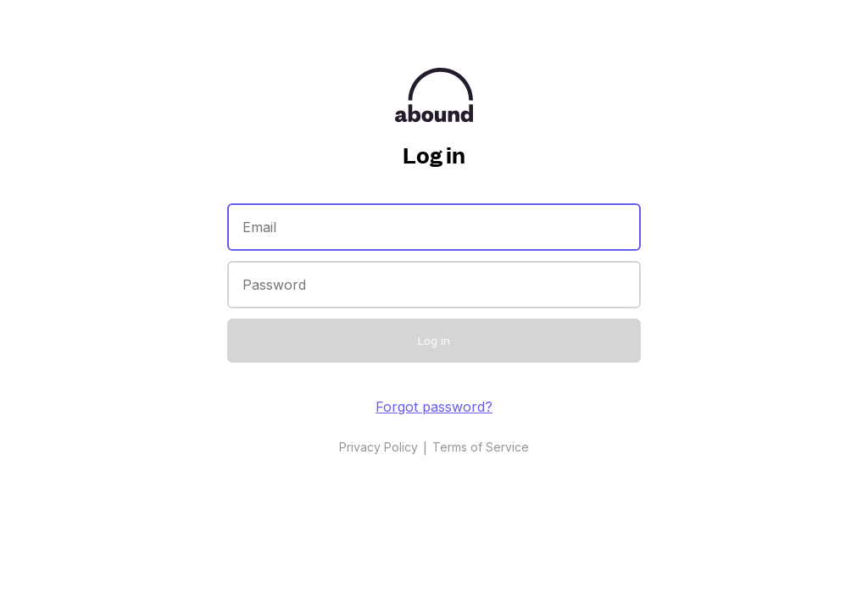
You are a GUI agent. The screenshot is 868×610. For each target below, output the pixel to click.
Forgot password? (434, 407)
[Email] (434, 227)
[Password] (434, 285)
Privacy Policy (378, 447)
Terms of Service (481, 447)
